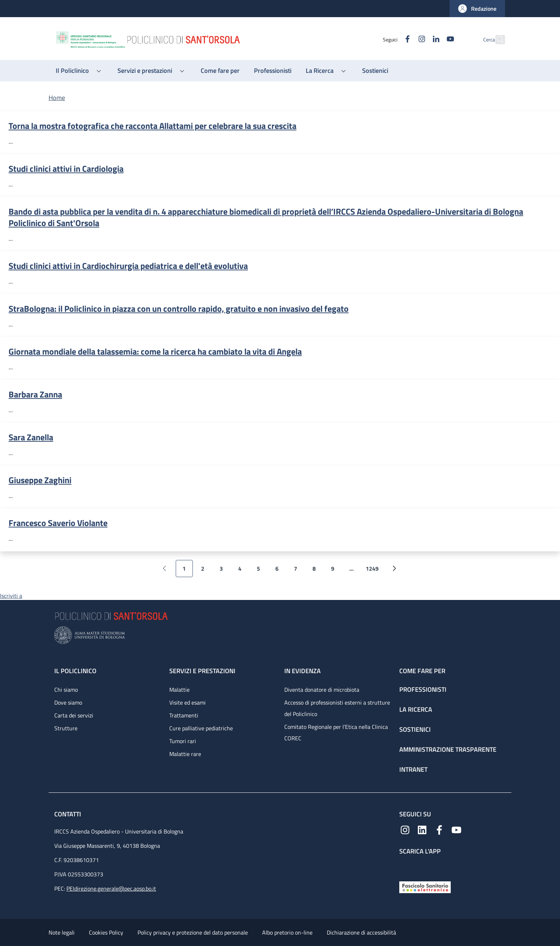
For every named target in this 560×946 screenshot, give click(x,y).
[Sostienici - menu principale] (375, 71)
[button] (477, 9)
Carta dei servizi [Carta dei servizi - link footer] (74, 715)
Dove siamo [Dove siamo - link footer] (68, 702)
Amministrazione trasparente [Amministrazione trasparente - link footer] (448, 749)
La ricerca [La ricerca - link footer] (416, 709)
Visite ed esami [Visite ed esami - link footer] (187, 702)
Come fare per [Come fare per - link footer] (422, 671)
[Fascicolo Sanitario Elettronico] (425, 887)
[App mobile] (405, 867)
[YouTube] (435, 39)
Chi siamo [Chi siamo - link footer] (66, 690)
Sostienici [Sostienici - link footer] (415, 729)
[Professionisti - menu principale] (273, 71)
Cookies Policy (106, 932)
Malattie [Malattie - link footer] (179, 690)
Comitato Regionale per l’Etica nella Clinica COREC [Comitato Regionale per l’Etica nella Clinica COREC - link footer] (336, 732)
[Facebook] (392, 39)
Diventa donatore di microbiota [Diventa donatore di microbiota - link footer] (322, 690)
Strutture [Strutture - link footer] (66, 728)
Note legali (62, 932)
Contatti (68, 814)
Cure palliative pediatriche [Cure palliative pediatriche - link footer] (201, 728)
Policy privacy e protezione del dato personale (193, 932)
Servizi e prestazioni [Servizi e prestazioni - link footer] (202, 671)
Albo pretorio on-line (287, 932)
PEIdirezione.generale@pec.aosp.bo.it (111, 889)
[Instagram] (406, 39)
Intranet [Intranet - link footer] (413, 769)
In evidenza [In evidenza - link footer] (302, 671)
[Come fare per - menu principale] (220, 71)
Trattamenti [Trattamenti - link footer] (184, 715)
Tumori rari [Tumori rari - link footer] (183, 741)
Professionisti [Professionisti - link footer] (423, 689)
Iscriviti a (11, 596)
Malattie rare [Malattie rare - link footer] (185, 754)
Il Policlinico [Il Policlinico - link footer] (75, 671)
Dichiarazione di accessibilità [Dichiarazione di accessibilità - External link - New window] (361, 932)
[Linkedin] (420, 39)
